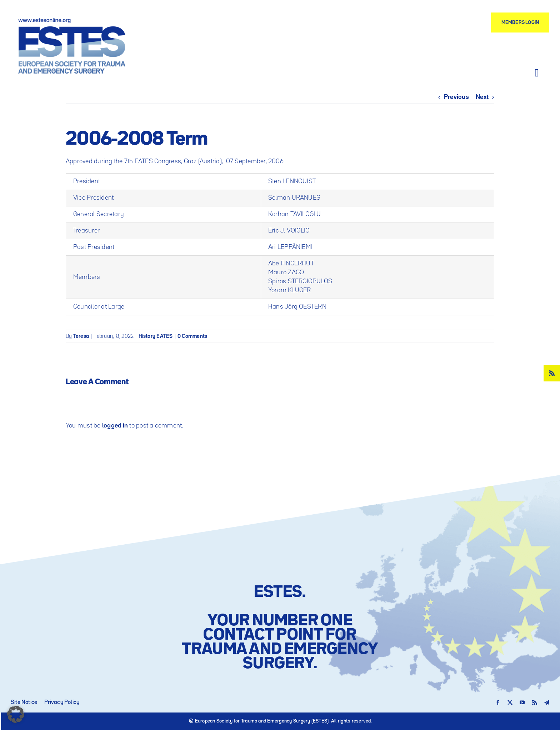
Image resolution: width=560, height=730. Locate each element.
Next (482, 97)
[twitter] (510, 702)
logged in (115, 426)
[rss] (552, 373)
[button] (16, 714)
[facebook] (498, 702)
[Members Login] (520, 22)
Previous (456, 97)
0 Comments (192, 336)
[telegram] (547, 702)
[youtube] (522, 702)
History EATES (156, 336)
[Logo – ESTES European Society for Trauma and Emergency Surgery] (72, 21)
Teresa (81, 336)
